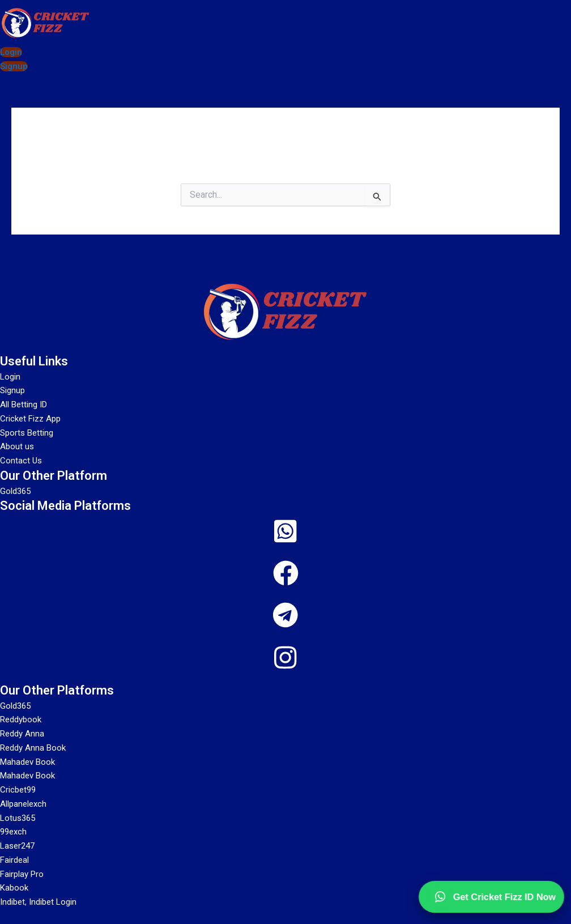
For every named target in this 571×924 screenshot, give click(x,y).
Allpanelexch (23, 804)
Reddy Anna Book (33, 748)
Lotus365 (18, 818)
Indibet (12, 902)
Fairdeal (14, 860)
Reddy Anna (22, 734)
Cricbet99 (18, 790)
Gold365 (15, 706)
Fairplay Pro (22, 874)
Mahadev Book (27, 762)
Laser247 (17, 846)
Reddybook (21, 719)
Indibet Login (53, 902)
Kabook (14, 888)
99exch (13, 832)
